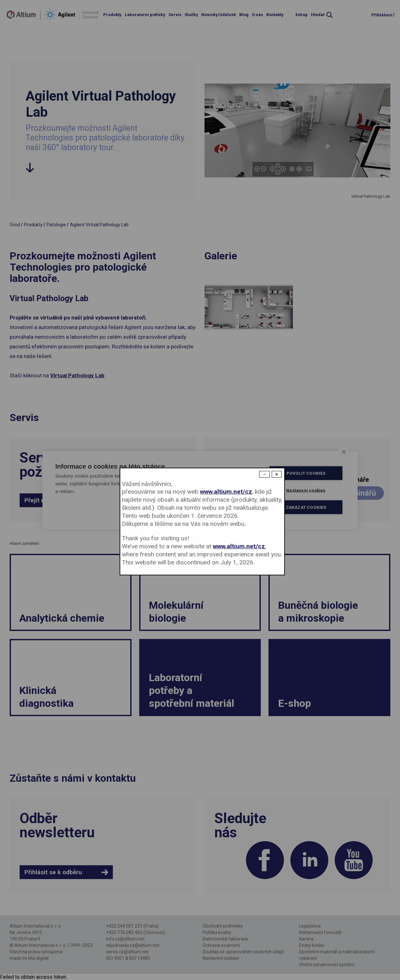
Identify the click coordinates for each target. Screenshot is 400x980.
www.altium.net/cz (226, 492)
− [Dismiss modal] (264, 474)
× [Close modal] (277, 474)
